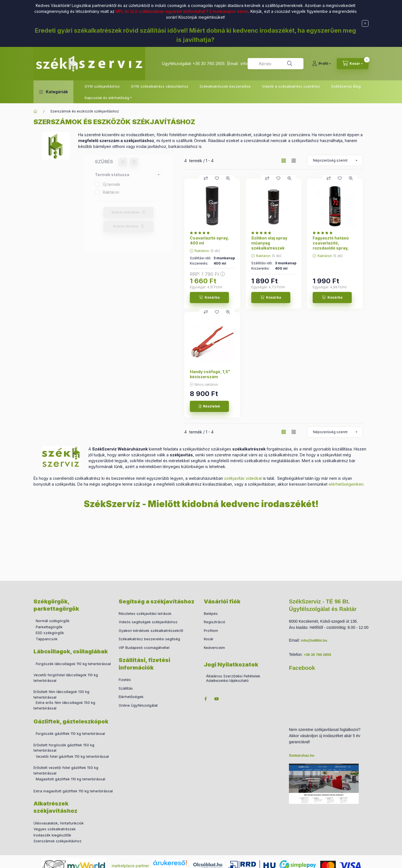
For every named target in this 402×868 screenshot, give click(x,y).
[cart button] (353, 64)
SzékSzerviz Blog (346, 86)
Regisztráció (215, 622)
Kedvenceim (214, 648)
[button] (53, 92)
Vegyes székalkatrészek (55, 829)
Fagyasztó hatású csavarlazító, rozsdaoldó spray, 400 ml (331, 246)
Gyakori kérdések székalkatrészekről (151, 630)
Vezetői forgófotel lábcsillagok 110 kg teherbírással (66, 678)
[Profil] (321, 64)
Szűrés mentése (125, 212)
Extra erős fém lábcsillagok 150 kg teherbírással (64, 705)
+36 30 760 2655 (209, 63)
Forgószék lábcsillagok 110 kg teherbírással (73, 664)
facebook (205, 699)
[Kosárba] (209, 298)
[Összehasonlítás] (206, 178)
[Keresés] (290, 64)
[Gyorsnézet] (228, 178)
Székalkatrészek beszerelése (225, 86)
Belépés (211, 613)
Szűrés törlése (125, 226)
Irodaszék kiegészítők (52, 835)
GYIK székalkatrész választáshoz (160, 86)
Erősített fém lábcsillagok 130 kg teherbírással (61, 694)
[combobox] (276, 64)
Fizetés (125, 680)
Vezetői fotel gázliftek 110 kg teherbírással (72, 756)
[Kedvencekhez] (217, 178)
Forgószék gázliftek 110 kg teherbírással (70, 733)
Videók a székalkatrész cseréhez (291, 86)
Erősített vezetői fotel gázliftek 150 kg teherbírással (66, 770)
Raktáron (111, 192)
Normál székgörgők (53, 621)
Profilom (211, 630)
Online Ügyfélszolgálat (138, 705)
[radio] (294, 161)
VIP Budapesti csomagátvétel (144, 648)
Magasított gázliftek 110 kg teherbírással (70, 779)
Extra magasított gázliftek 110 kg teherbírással (73, 791)
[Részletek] (209, 406)
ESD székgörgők (50, 633)
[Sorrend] (335, 160)
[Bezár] (365, 23)
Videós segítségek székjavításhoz (148, 622)
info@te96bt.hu (314, 640)
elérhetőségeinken (346, 484)
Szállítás (126, 688)
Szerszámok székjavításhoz (58, 841)
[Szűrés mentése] (123, 162)
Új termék (112, 184)
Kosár (209, 639)
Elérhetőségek (131, 697)
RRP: (207, 274)
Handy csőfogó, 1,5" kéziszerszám (210, 374)
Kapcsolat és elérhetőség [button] (107, 98)
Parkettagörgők (49, 627)
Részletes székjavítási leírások (145, 613)
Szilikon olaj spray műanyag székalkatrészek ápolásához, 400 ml (271, 246)
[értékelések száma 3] (324, 233)
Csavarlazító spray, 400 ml (209, 240)
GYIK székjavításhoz (102, 86)
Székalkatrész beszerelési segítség (149, 639)
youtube (217, 699)
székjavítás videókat (243, 478)
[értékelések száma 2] (201, 233)
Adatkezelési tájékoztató (227, 681)
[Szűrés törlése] (134, 162)
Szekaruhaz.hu (302, 755)
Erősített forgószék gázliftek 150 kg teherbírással (64, 748)
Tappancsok (47, 639)
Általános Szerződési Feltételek (233, 676)
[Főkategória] (35, 111)
